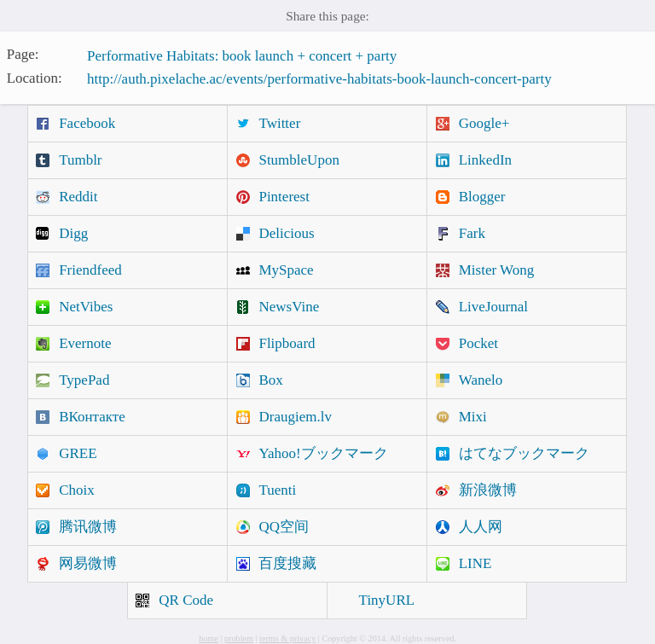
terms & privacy (287, 638)
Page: (23, 54)
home (209, 638)
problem (239, 638)
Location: (35, 77)
